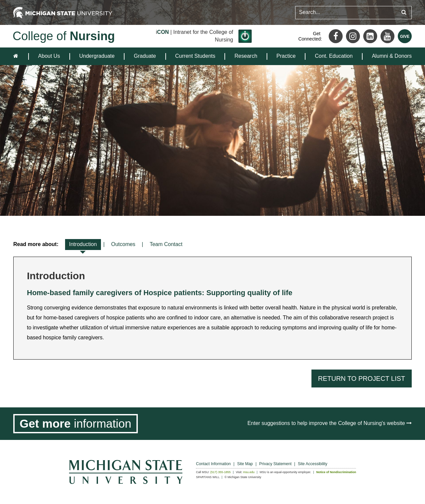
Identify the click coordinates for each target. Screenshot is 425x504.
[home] (17, 56)
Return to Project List (362, 378)
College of (64, 36)
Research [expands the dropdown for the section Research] (246, 56)
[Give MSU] (405, 36)
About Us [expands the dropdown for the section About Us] (49, 56)
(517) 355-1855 (220, 472)
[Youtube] (387, 36)
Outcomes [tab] (123, 244)
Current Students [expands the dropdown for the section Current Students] (195, 56)
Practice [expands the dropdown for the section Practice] (286, 56)
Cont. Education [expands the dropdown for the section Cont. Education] (334, 56)
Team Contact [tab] (166, 244)
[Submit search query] (404, 12)
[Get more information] (76, 424)
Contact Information (213, 464)
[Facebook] (336, 36)
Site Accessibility (313, 464)
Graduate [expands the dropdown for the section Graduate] (145, 56)
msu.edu (249, 472)
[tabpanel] (212, 308)
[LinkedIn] (370, 36)
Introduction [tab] (83, 246)
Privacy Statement (275, 464)
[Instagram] (353, 36)
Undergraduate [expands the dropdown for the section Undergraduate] (97, 56)
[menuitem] (49, 56)
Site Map (245, 464)
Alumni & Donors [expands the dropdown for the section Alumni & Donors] (392, 56)
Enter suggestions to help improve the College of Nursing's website (330, 423)
